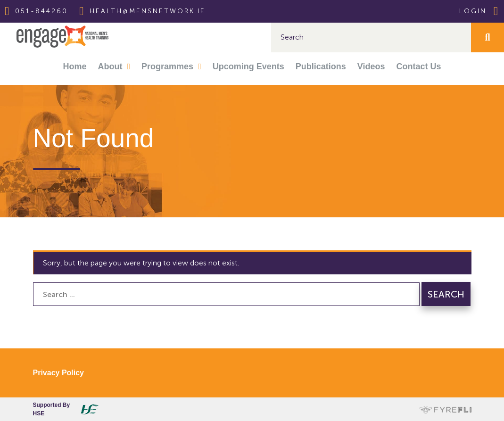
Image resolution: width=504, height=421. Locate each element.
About (110, 66)
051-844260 (41, 11)
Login (479, 11)
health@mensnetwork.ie (148, 11)
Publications (321, 66)
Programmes (167, 66)
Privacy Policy (59, 373)
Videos (371, 66)
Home (75, 66)
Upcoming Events (248, 66)
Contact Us (418, 66)
